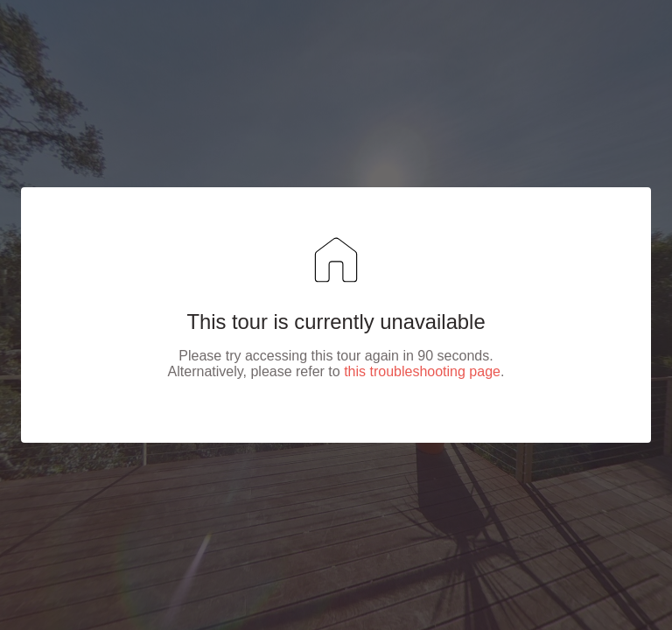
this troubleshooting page (422, 371)
